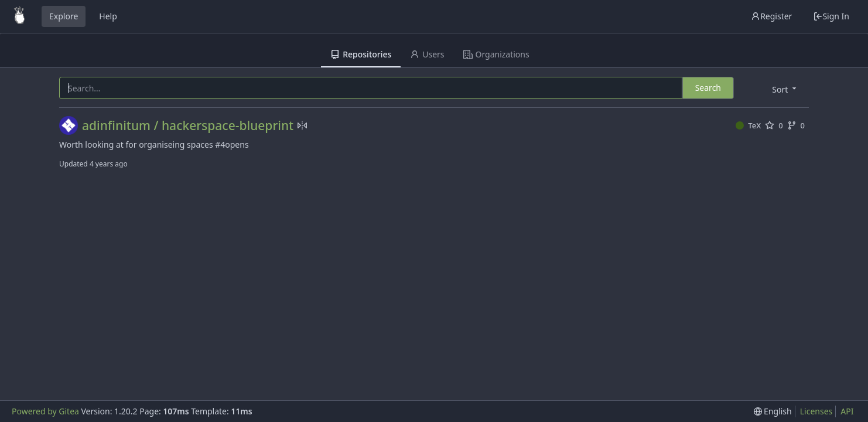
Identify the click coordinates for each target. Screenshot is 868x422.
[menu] (785, 89)
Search (708, 88)
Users (427, 54)
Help (108, 16)
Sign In (831, 16)
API (847, 411)
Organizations (496, 54)
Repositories (361, 54)
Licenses (816, 411)
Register (771, 16)
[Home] (19, 16)
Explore (64, 16)
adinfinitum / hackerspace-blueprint (188, 126)
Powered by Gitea (45, 411)
